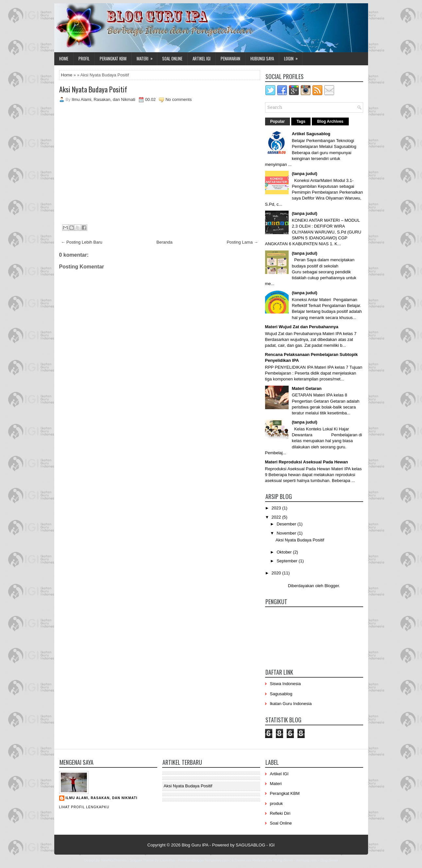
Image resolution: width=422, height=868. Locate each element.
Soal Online (172, 58)
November (287, 533)
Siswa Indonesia (286, 684)
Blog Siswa (329, 860)
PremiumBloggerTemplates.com (203, 860)
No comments (178, 99)
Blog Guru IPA (195, 845)
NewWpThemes (114, 860)
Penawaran (230, 58)
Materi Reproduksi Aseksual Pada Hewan (307, 462)
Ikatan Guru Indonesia (291, 704)
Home (64, 58)
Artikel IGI (202, 58)
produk (277, 804)
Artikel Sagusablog (311, 134)
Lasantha (167, 860)
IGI (272, 845)
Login (293, 57)
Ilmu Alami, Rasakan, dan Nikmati (102, 798)
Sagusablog (281, 694)
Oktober (285, 552)
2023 (277, 508)
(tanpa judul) (305, 174)
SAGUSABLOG (250, 845)
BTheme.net (242, 860)
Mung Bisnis (283, 860)
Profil (84, 58)
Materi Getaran (307, 388)
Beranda (165, 242)
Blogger (332, 586)
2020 (277, 573)
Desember (287, 524)
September (287, 561)
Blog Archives (330, 121)
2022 (277, 517)
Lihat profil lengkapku (84, 807)
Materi (147, 57)
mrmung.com (307, 860)
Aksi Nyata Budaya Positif (93, 89)
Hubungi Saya (262, 58)
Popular (278, 121)
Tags (301, 121)
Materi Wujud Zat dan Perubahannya (302, 327)
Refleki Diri (280, 813)
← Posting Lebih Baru (82, 242)
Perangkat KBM (113, 58)
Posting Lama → (242, 242)
